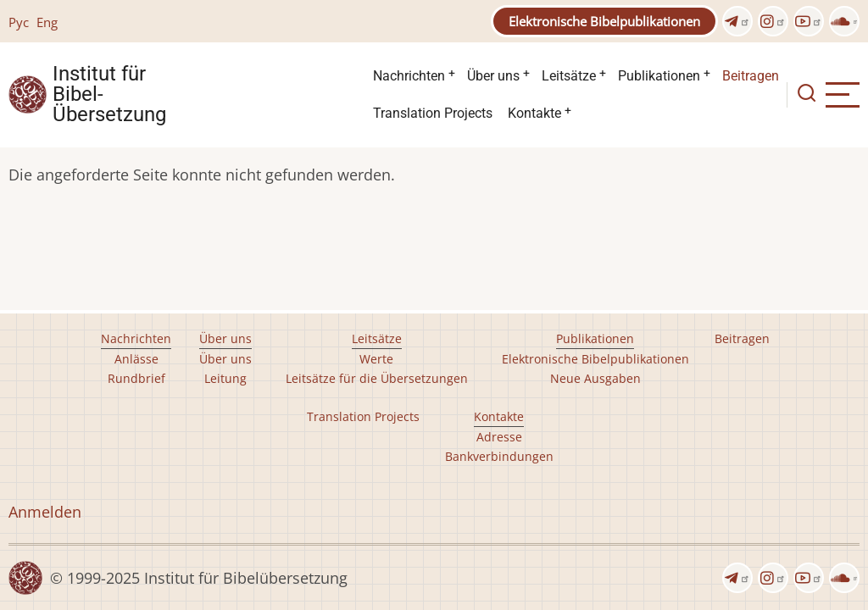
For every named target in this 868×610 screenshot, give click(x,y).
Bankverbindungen (499, 456)
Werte (376, 359)
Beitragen (751, 76)
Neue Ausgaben (595, 378)
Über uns (493, 76)
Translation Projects (433, 113)
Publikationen (659, 76)
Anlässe (136, 359)
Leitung (225, 378)
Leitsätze (569, 76)
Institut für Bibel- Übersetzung (109, 95)
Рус (19, 22)
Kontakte (534, 113)
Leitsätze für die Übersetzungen (377, 378)
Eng (47, 22)
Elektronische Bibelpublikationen (604, 21)
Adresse (499, 437)
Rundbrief (136, 378)
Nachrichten (409, 76)
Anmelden (45, 512)
